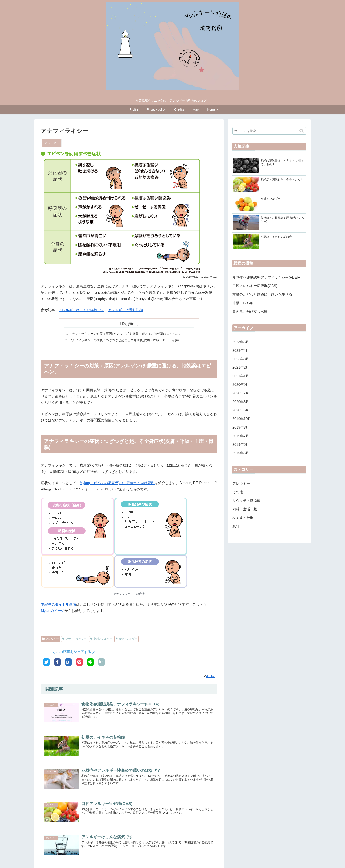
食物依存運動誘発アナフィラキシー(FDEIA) (267, 278)
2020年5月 (241, 411)
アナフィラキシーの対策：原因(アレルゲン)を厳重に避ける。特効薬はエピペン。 (125, 334)
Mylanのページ (53, 611)
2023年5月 (241, 342)
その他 (238, 492)
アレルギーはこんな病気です (81, 310)
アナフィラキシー (76, 639)
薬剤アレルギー (103, 639)
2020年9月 (241, 385)
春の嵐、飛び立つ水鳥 (250, 312)
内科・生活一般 (245, 509)
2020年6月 (241, 402)
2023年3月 (241, 359)
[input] (269, 131)
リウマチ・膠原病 (246, 501)
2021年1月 (241, 377)
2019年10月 (242, 419)
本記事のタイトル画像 (59, 604)
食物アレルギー (128, 639)
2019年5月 (241, 453)
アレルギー (52, 639)
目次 (123, 324)
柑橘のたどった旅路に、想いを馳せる (262, 295)
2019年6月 (241, 445)
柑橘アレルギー (245, 303)
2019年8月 (241, 428)
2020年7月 (241, 393)
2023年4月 (241, 351)
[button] (302, 131)
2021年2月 (241, 368)
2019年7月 (241, 436)
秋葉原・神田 (243, 518)
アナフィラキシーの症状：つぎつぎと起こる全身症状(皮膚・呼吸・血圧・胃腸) (124, 340)
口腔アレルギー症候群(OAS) (255, 286)
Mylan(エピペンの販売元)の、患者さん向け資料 (117, 483)
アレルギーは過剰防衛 (125, 310)
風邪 (236, 527)
